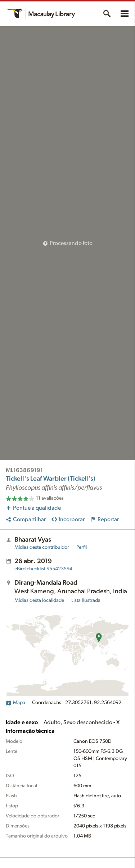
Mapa (15, 703)
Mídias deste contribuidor (42, 547)
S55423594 (43, 569)
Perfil (82, 547)
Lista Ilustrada (86, 600)
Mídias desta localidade (39, 600)
